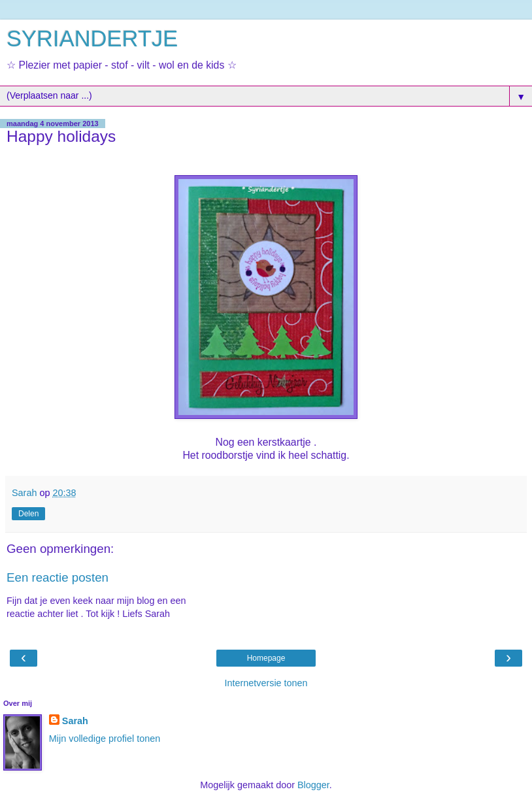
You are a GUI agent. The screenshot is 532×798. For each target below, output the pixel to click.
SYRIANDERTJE (92, 39)
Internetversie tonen (266, 683)
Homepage (266, 658)
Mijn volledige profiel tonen (105, 739)
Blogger (313, 785)
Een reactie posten (58, 577)
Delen (28, 514)
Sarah (75, 721)
